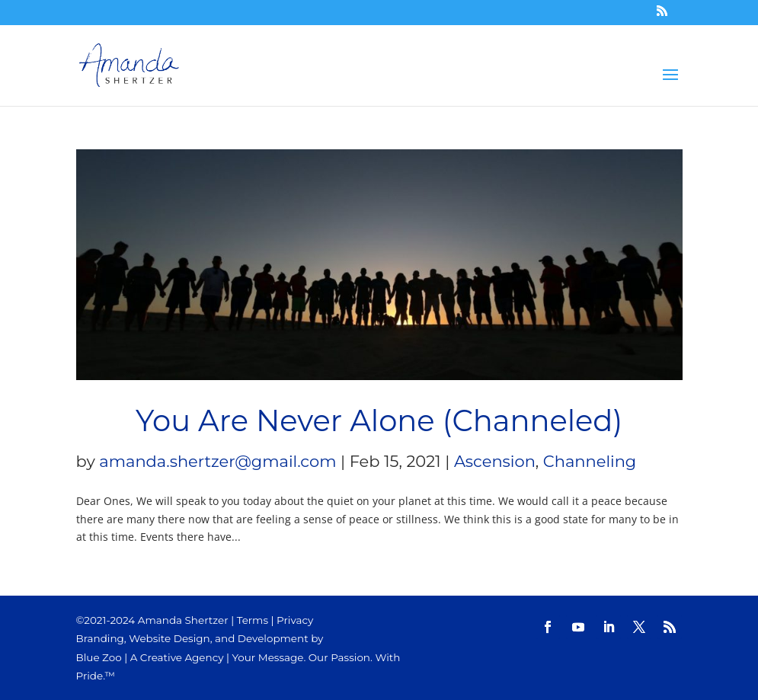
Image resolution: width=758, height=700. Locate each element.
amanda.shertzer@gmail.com (217, 461)
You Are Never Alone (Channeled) (379, 421)
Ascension (495, 461)
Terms (253, 620)
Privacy (295, 620)
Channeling (590, 461)
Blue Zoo (99, 657)
